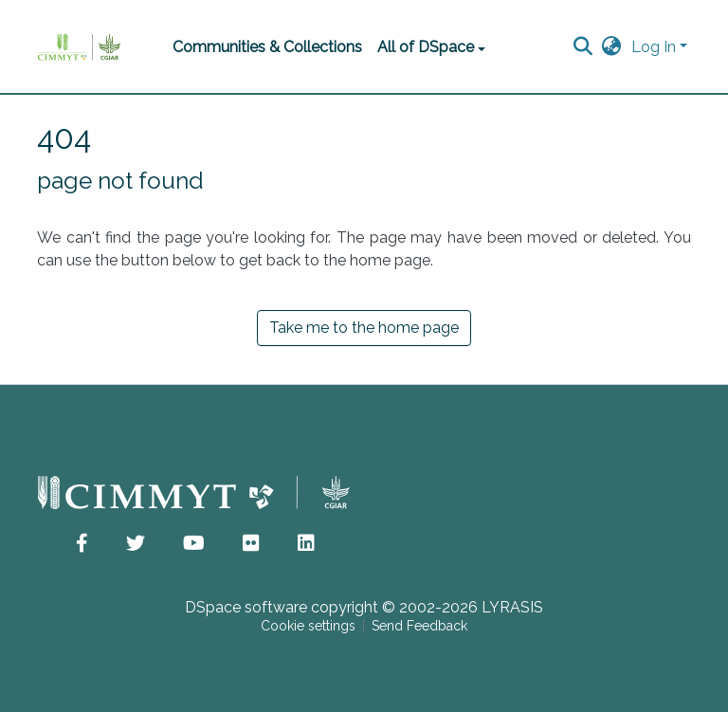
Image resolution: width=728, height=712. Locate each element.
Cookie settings (308, 626)
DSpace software (246, 607)
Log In (654, 47)
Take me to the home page (364, 328)
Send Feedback (419, 626)
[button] (612, 47)
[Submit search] (583, 47)
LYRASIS (512, 607)
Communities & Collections (267, 47)
